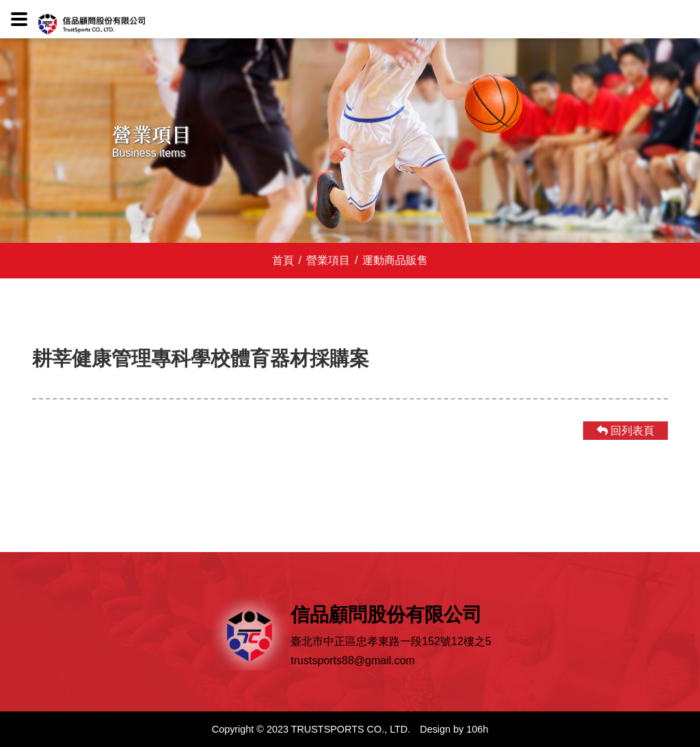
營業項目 (324, 261)
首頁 (283, 260)
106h (477, 729)
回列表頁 (625, 431)
